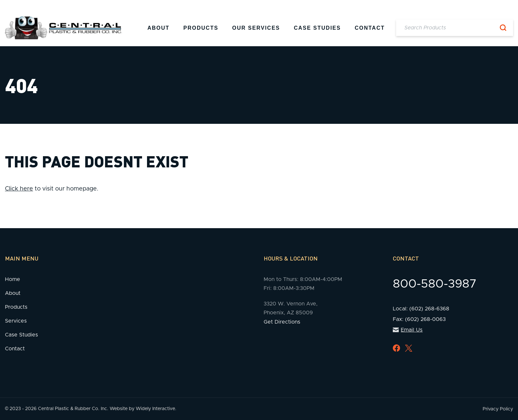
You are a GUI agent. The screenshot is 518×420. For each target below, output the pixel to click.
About (158, 28)
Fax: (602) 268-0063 (419, 319)
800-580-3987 (435, 284)
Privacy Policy (498, 409)
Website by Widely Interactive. (143, 409)
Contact (370, 28)
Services (16, 321)
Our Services (256, 28)
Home (13, 279)
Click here (19, 189)
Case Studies (317, 28)
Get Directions (282, 322)
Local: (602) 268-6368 (421, 309)
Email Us (408, 330)
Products (201, 28)
